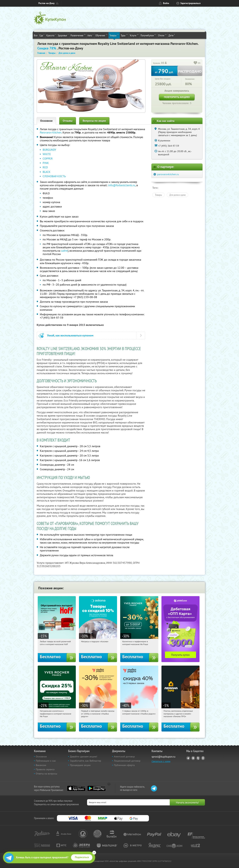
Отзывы (68, 121)
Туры (124, 35)
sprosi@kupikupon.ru (163, 757)
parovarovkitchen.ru (168, 174)
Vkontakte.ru (193, 758)
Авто (90, 35)
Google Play (96, 788)
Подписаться (82, 857)
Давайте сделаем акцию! (84, 757)
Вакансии (41, 765)
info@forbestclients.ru (122, 185)
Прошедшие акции (80, 765)
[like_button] (195, 63)
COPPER (48, 158)
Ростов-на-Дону (46, 3)
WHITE (47, 154)
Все (36, 35)
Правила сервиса (45, 769)
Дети (172, 35)
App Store (76, 788)
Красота (51, 35)
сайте (64, 251)
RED (45, 167)
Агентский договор (124, 757)
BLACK (47, 172)
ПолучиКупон (148, 35)
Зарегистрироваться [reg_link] (190, 3)
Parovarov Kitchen (51, 132)
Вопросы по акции (94, 121)
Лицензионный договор (127, 761)
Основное (46, 121)
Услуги (134, 35)
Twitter (198, 758)
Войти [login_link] (166, 3)
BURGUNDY (49, 150)
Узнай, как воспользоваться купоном (70, 335)
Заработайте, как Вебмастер (86, 761)
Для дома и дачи (177, 195)
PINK (46, 163)
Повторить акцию (177, 97)
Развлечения (78, 35)
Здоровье (63, 35)
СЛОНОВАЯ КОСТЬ (54, 176)
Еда (42, 35)
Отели (162, 35)
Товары (114, 35)
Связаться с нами (161, 761)
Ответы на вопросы (46, 774)
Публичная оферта (124, 765)
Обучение (101, 35)
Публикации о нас (46, 761)
